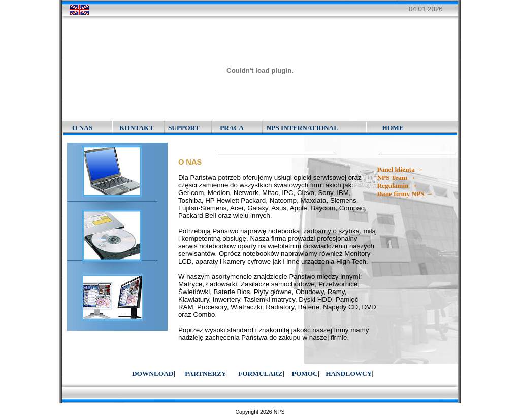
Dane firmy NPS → (405, 194)
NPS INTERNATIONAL (303, 128)
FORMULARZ (260, 374)
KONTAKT (136, 128)
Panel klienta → (400, 169)
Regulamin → (397, 186)
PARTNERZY (205, 374)
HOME (393, 128)
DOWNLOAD (153, 374)
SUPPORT (184, 128)
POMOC (305, 374)
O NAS (82, 128)
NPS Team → (396, 177)
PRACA (232, 128)
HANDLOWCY (349, 374)
